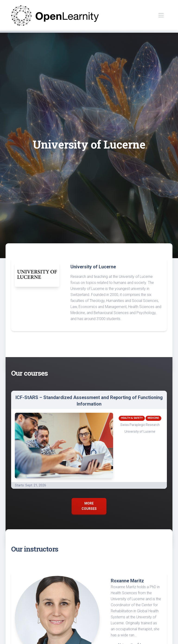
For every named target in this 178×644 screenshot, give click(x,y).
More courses (89, 506)
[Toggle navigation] (161, 15)
